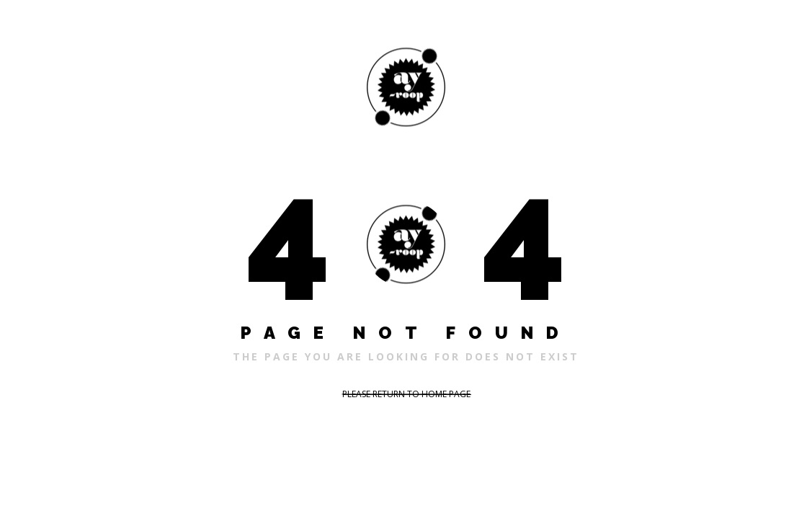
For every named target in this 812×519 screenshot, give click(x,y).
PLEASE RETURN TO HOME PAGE (406, 394)
